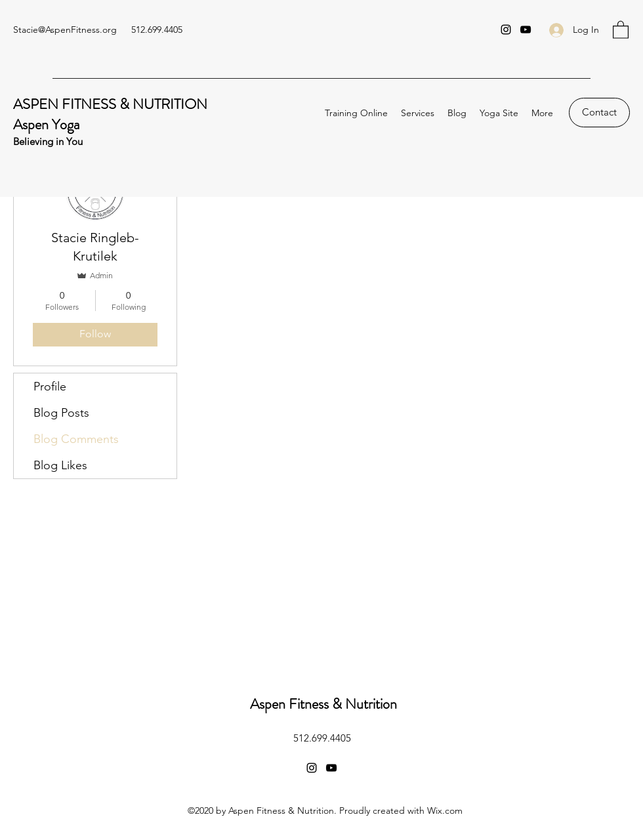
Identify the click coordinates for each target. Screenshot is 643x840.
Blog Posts (61, 413)
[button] (621, 29)
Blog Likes (60, 465)
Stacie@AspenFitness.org (65, 30)
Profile (50, 387)
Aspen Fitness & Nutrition (323, 704)
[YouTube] (526, 30)
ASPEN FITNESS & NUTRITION (110, 104)
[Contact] (599, 113)
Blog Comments (76, 439)
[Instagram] (506, 30)
